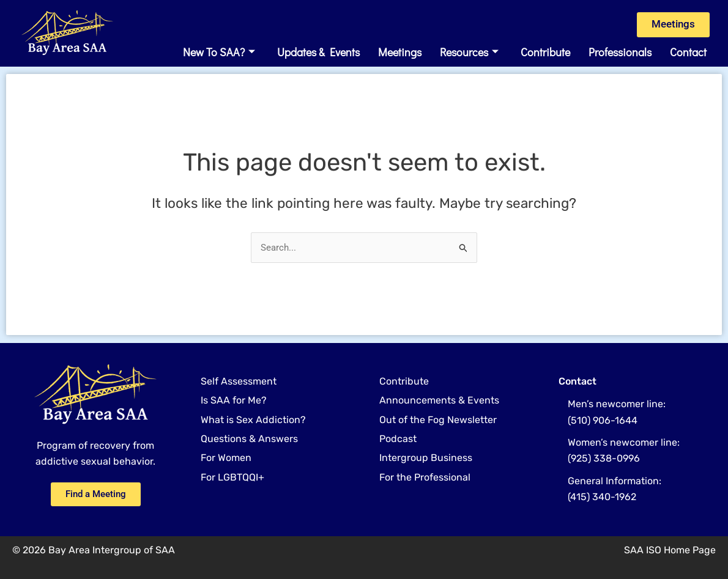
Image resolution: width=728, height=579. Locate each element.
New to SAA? (219, 53)
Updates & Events (318, 53)
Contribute (545, 53)
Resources (469, 53)
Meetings (400, 53)
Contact (688, 53)
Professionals (620, 53)
